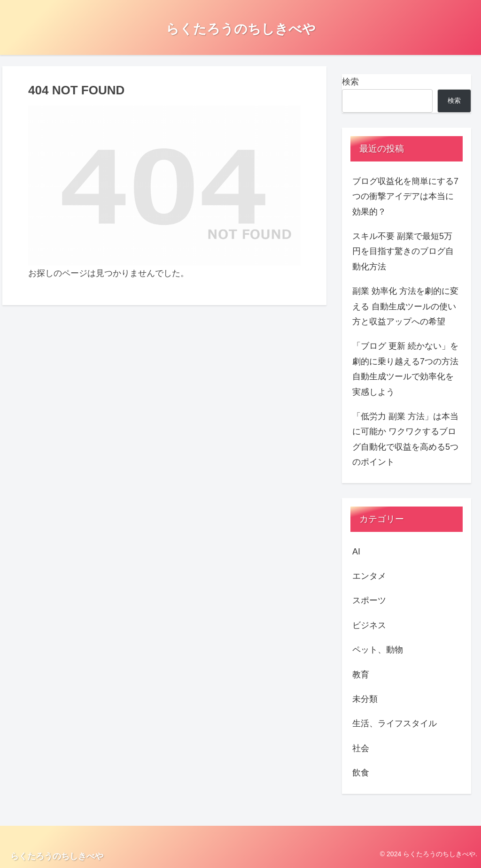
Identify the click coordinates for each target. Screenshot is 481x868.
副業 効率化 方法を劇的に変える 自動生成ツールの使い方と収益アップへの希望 (405, 306)
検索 (350, 82)
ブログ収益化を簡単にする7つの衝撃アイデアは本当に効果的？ (405, 196)
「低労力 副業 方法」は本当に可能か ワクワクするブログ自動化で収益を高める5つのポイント (405, 439)
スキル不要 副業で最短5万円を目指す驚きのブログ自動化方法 (403, 251)
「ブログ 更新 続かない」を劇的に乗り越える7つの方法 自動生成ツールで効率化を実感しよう (405, 369)
